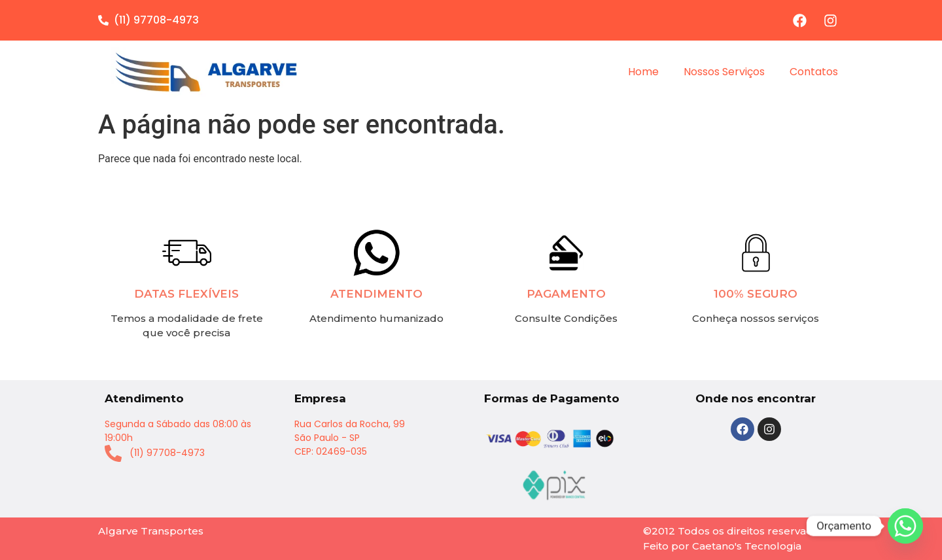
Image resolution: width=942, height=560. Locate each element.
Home (643, 72)
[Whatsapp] (905, 526)
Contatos (814, 72)
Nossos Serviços (724, 72)
